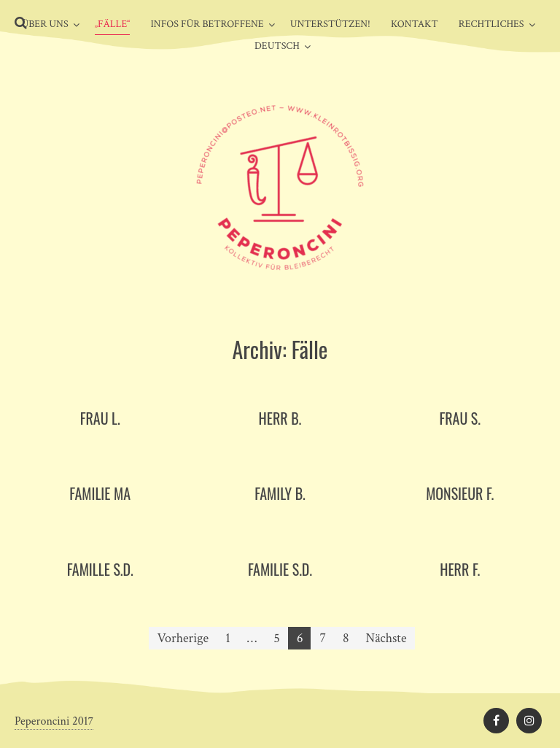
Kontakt (415, 24)
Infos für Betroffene (207, 24)
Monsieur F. (460, 493)
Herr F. (460, 569)
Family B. (280, 493)
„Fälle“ (113, 24)
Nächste (386, 638)
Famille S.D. (100, 569)
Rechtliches (491, 24)
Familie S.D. (280, 569)
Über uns (44, 24)
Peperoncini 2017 (54, 721)
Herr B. (280, 418)
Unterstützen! (330, 24)
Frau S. (460, 418)
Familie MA (100, 493)
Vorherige (183, 638)
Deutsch (277, 46)
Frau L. (100, 418)
